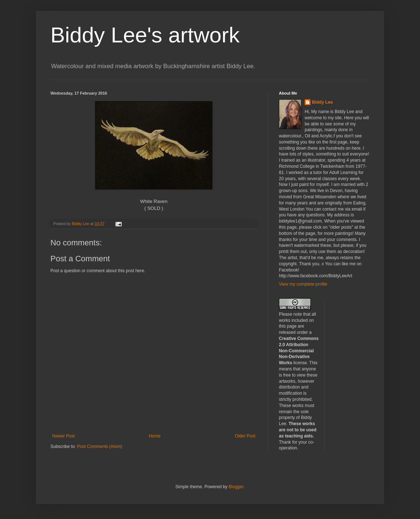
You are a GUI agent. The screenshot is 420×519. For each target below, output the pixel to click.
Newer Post (63, 436)
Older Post (245, 436)
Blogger (236, 487)
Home (155, 436)
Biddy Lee (322, 102)
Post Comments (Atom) (100, 447)
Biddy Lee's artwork (145, 35)
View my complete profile (303, 284)
